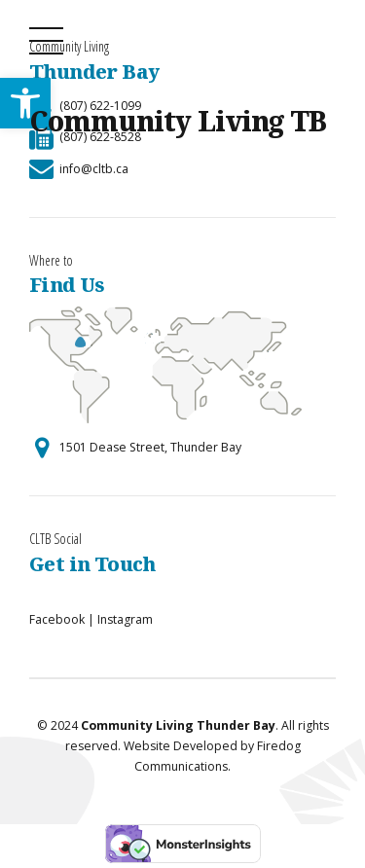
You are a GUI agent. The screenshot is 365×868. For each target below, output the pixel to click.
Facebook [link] (57, 619)
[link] (79, 169)
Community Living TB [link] (178, 121)
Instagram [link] (125, 619)
